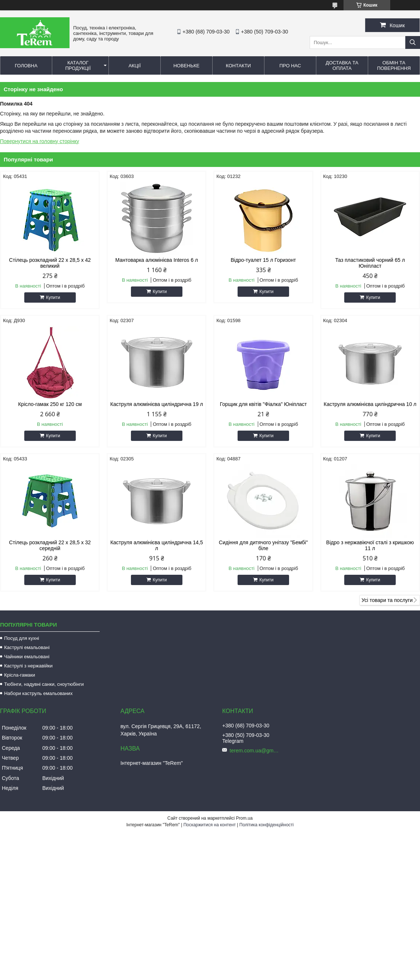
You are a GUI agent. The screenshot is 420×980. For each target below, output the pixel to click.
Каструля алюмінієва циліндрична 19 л (157, 404)
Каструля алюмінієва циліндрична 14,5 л (157, 545)
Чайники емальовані (27, 657)
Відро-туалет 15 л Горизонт (263, 260)
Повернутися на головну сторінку (40, 141)
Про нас (290, 66)
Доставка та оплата (342, 65)
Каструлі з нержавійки (28, 666)
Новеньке (186, 66)
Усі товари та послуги (387, 600)
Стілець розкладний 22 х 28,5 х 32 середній (50, 545)
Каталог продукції (78, 65)
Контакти (238, 66)
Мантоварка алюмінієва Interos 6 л (156, 260)
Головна (26, 66)
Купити (53, 297)
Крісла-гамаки (19, 675)
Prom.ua (244, 818)
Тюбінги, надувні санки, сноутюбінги (44, 684)
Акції (134, 66)
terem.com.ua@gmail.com (255, 751)
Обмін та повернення (394, 65)
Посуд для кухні (22, 638)
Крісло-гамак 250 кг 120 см (50, 404)
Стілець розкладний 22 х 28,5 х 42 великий (50, 263)
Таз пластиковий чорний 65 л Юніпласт (370, 263)
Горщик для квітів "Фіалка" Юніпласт (264, 404)
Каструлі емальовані (27, 647)
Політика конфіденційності (267, 825)
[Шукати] (413, 42)
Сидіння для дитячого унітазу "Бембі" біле (263, 545)
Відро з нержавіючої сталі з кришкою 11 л (370, 545)
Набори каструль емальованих (38, 693)
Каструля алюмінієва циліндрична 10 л (370, 404)
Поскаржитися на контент (210, 825)
